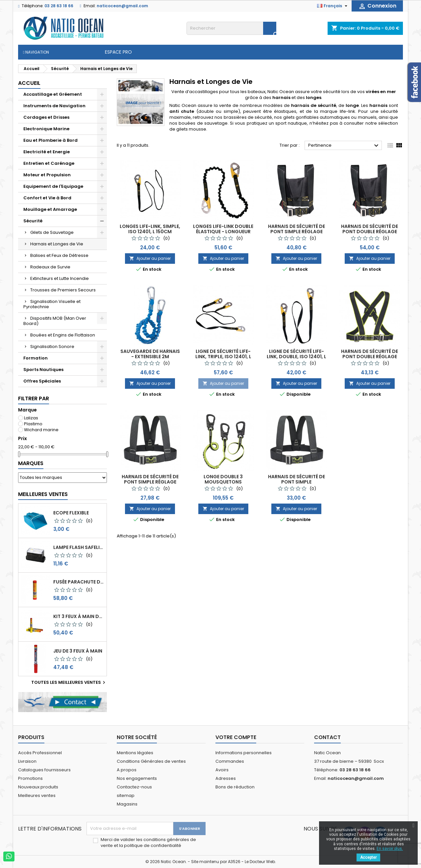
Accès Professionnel (40, 753)
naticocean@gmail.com (122, 6)
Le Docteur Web (260, 862)
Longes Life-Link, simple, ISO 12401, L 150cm (150, 229)
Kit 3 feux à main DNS (79, 616)
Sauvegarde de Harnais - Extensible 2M (150, 354)
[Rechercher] (231, 28)
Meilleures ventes (37, 795)
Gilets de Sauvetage (52, 232)
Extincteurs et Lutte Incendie (60, 278)
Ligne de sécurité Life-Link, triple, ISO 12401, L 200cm (223, 357)
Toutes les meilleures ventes (69, 682)
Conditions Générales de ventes (151, 761)
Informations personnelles (244, 753)
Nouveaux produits (38, 787)
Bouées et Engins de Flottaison (63, 335)
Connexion (377, 6)
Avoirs (222, 770)
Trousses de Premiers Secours (63, 290)
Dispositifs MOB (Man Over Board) (55, 321)
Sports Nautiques (43, 370)
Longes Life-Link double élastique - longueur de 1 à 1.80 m (223, 232)
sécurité (389, 111)
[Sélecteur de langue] (333, 6)
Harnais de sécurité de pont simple (297, 479)
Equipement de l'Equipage (53, 186)
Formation (36, 358)
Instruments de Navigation (54, 106)
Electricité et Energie (47, 152)
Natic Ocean (281, 92)
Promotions (30, 778)
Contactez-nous (134, 787)
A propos (127, 770)
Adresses (226, 778)
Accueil (29, 83)
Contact (327, 737)
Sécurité (33, 221)
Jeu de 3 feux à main (78, 651)
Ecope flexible (71, 513)
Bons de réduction (235, 787)
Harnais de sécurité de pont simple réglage (297, 229)
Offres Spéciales (42, 381)
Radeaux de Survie (50, 267)
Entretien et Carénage (49, 163)
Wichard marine (41, 430)
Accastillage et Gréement (53, 94)
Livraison (27, 761)
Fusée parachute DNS (79, 582)
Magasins (127, 804)
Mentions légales (135, 753)
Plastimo (33, 424)
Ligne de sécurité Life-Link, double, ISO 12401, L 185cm (297, 357)
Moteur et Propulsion (47, 175)
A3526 (234, 862)
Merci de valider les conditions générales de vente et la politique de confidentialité (148, 843)
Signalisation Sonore (52, 347)
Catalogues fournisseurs (44, 770)
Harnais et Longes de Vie (57, 244)
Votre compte (236, 737)
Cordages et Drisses (46, 117)
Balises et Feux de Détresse (59, 255)
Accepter (368, 857)
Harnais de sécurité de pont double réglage (370, 229)
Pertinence (344, 146)
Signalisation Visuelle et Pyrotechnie (52, 304)
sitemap (126, 795)
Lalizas (31, 418)
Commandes (230, 761)
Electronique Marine (46, 129)
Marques (31, 463)
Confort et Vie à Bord (47, 198)
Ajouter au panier (150, 258)
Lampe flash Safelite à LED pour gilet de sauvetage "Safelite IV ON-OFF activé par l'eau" (79, 547)
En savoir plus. (390, 849)
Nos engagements (137, 778)
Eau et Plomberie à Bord (50, 140)
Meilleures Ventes (43, 494)
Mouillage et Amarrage (50, 209)
